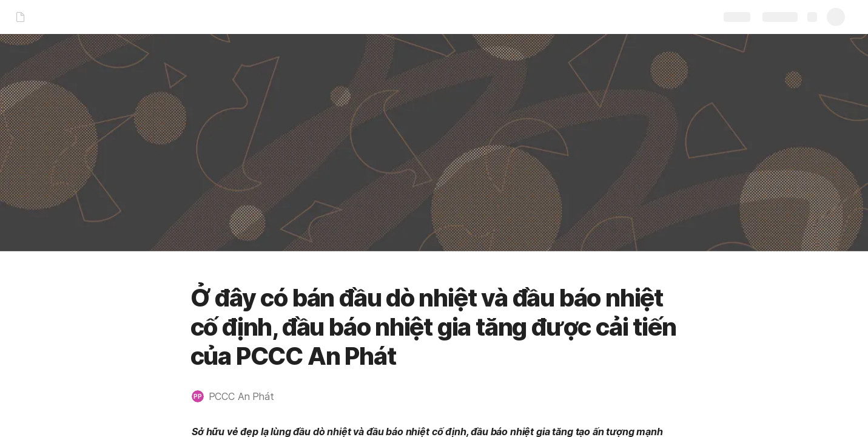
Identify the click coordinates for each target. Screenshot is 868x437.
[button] (239, 396)
